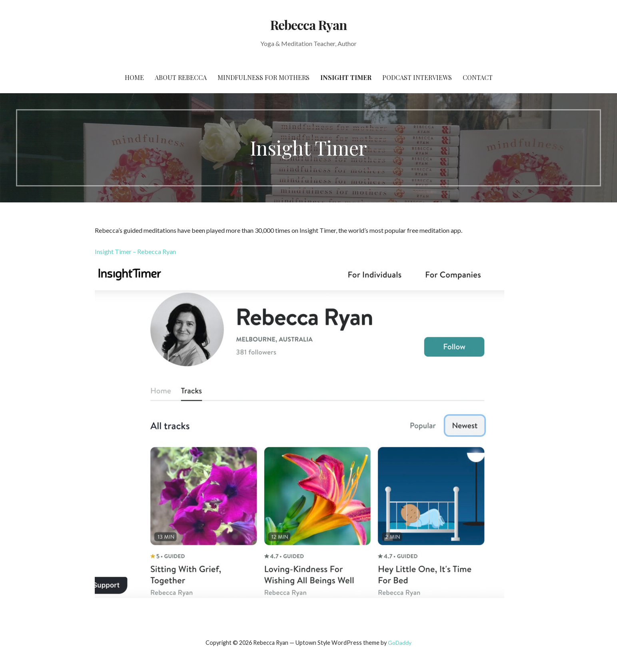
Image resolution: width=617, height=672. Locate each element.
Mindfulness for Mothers (264, 77)
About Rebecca (181, 77)
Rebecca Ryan (308, 25)
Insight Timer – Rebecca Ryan (135, 251)
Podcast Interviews (417, 77)
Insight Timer (346, 77)
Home (134, 77)
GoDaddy (400, 643)
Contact (478, 77)
